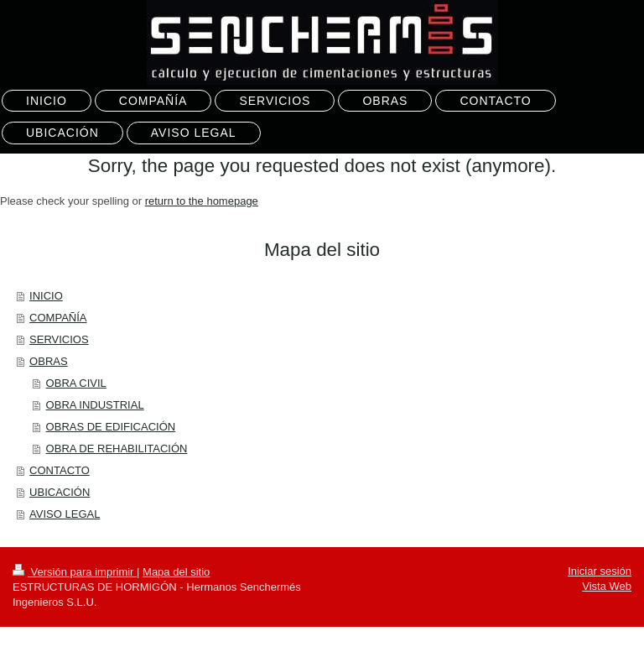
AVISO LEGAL (65, 514)
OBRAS (49, 361)
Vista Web (607, 586)
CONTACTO (60, 470)
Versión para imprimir (75, 572)
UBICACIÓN (60, 492)
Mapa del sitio (176, 572)
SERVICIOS (59, 339)
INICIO (46, 296)
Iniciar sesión (600, 571)
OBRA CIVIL (76, 383)
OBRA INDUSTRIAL (95, 405)
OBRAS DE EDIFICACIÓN (111, 427)
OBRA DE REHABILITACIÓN (117, 449)
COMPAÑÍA (58, 318)
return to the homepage (202, 201)
